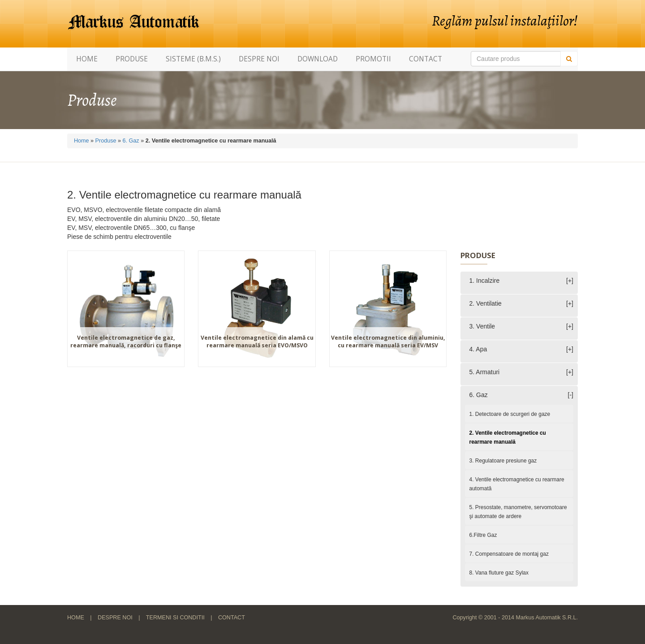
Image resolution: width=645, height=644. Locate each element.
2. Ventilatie (486, 303)
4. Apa (478, 349)
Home (87, 59)
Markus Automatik (134, 22)
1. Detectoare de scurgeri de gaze (510, 414)
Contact (426, 59)
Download (318, 59)
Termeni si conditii (175, 618)
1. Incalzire (485, 281)
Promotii (373, 59)
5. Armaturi (485, 372)
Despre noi (259, 59)
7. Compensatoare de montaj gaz (509, 554)
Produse (132, 59)
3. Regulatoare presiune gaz (503, 461)
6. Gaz (131, 141)
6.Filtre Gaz (483, 535)
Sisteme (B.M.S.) (193, 59)
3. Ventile (482, 326)
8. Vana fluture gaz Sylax (499, 573)
